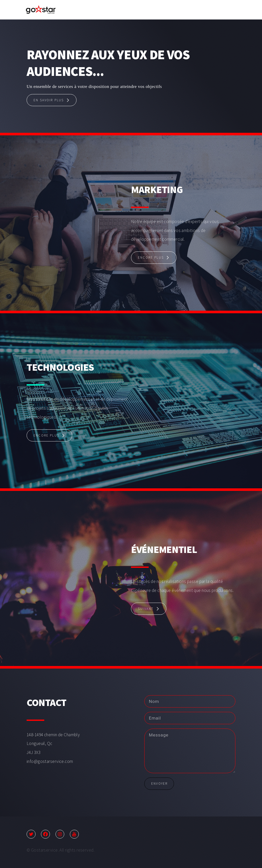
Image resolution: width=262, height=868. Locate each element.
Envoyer (159, 784)
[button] (52, 100)
